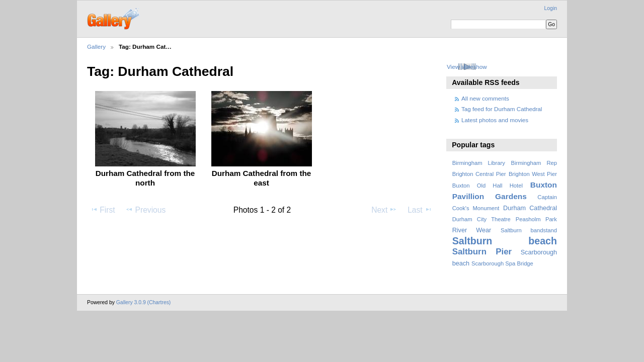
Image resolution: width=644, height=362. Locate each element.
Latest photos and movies (495, 120)
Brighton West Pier (533, 174)
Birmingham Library (479, 163)
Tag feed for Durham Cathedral (502, 109)
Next (384, 210)
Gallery (96, 47)
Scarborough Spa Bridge (502, 263)
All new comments (485, 98)
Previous (145, 210)
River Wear (472, 230)
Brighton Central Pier (479, 174)
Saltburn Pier (482, 252)
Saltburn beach (505, 241)
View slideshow (467, 67)
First (102, 210)
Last (420, 210)
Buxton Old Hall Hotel (488, 186)
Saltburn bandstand (529, 230)
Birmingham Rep (534, 163)
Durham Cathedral (530, 208)
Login (551, 8)
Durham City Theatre (481, 219)
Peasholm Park (536, 219)
